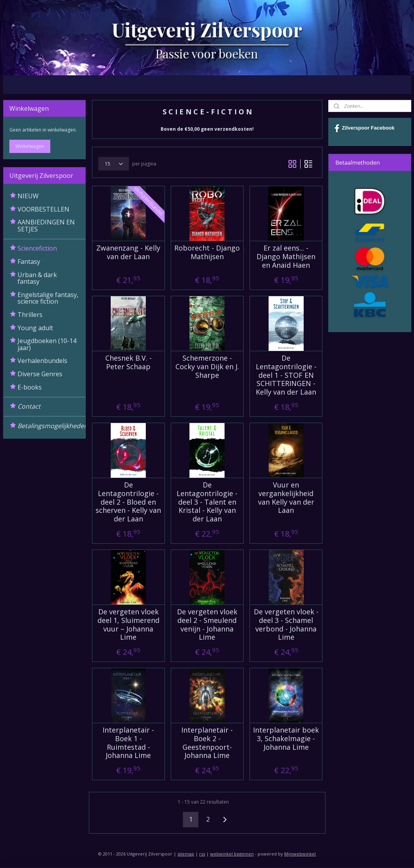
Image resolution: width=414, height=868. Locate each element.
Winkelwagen (30, 146)
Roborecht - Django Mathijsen (207, 253)
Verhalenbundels (42, 361)
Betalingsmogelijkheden (52, 426)
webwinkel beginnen (232, 854)
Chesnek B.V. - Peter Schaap (128, 363)
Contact (29, 406)
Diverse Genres (40, 374)
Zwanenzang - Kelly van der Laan (128, 253)
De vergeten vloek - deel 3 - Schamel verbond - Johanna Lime (286, 625)
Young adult (35, 328)
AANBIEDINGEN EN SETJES (46, 226)
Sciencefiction (37, 248)
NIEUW (28, 196)
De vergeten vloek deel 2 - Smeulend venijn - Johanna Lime (207, 625)
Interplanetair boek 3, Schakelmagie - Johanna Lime (286, 739)
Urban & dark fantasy (37, 278)
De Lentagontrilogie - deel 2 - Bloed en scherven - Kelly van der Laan (128, 502)
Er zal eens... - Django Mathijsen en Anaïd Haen (286, 257)
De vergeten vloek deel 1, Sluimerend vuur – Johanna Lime (128, 625)
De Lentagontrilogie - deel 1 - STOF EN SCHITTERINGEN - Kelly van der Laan (286, 375)
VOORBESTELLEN (43, 209)
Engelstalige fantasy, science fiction (48, 298)
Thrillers (30, 315)
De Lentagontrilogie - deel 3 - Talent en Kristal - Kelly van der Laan (207, 502)
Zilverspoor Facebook (364, 128)
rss (202, 854)
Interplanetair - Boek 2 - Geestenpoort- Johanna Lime (207, 743)
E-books (30, 387)
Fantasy (29, 261)
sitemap (186, 854)
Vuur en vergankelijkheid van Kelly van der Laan (286, 498)
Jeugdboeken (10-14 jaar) (47, 344)
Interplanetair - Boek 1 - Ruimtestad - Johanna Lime (128, 743)
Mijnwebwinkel (300, 854)
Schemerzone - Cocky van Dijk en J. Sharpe (207, 367)
